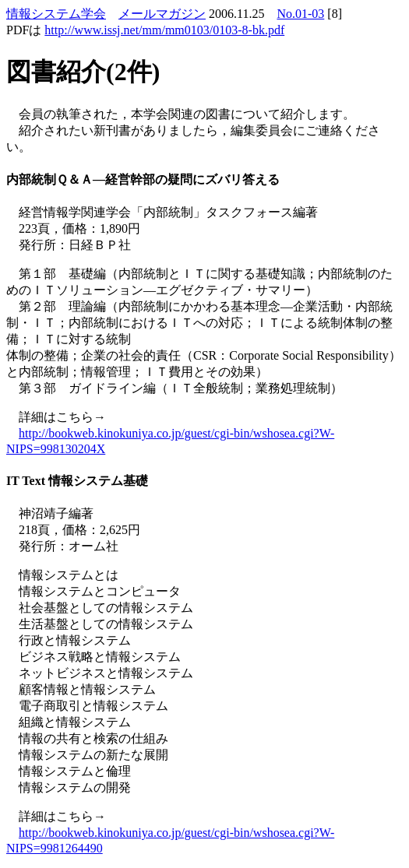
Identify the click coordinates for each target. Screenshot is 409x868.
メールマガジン (162, 14)
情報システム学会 (56, 14)
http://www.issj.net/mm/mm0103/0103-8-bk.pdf (164, 30)
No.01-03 (300, 14)
